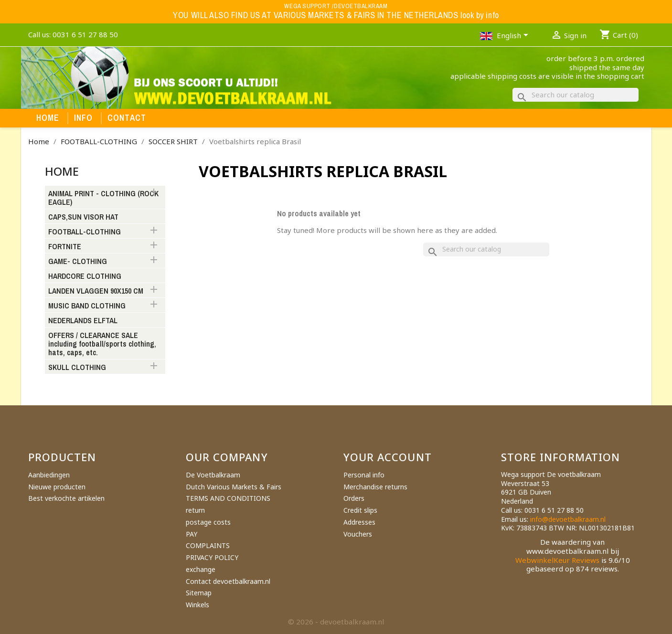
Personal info (364, 475)
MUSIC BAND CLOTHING (87, 306)
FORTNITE (65, 247)
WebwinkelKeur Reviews (557, 560)
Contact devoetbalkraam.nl (228, 581)
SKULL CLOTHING (77, 368)
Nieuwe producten (57, 487)
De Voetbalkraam (213, 475)
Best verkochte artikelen (66, 498)
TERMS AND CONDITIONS (228, 498)
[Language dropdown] (514, 36)
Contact (127, 118)
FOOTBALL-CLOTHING (85, 232)
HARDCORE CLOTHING (85, 276)
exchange (201, 569)
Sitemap (199, 593)
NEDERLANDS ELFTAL (83, 321)
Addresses (359, 522)
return (195, 510)
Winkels (197, 605)
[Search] (576, 95)
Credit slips (360, 510)
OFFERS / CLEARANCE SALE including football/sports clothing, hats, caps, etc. (102, 344)
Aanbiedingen (49, 475)
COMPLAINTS (208, 545)
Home (48, 118)
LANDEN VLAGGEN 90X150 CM (96, 291)
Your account (388, 457)
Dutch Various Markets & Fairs (234, 487)
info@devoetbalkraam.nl (568, 519)
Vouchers (358, 534)
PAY (192, 534)
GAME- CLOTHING (78, 262)
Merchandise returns (375, 487)
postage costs (208, 522)
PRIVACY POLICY (212, 557)
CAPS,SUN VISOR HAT (83, 217)
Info (84, 118)
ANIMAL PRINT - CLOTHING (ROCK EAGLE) (103, 198)
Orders (354, 498)
